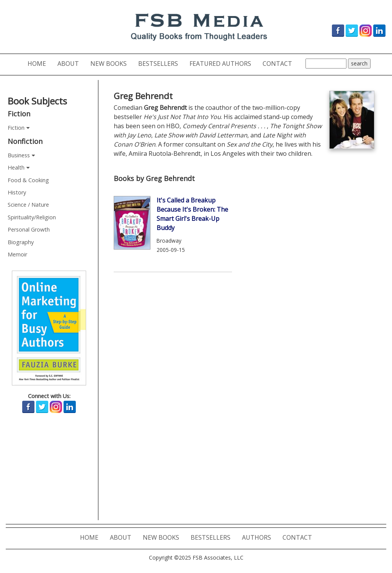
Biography (21, 242)
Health (16, 167)
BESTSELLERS (161, 63)
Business (19, 155)
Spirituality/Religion (32, 217)
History (17, 192)
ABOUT (71, 63)
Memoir (17, 254)
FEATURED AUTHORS (223, 63)
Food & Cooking (28, 180)
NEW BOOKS (111, 63)
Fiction (16, 128)
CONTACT (280, 63)
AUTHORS (259, 537)
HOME (40, 63)
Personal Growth (29, 229)
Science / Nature (28, 205)
